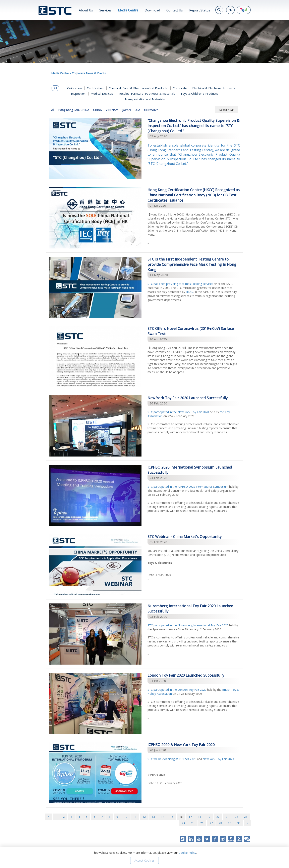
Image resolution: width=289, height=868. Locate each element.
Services (105, 10)
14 (163, 817)
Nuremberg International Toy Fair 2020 (203, 625)
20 (218, 817)
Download (152, 10)
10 (126, 817)
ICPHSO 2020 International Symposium (203, 487)
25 (193, 823)
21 (227, 817)
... (194, 159)
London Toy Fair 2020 (192, 690)
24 (183, 823)
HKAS (189, 292)
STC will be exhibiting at (163, 759)
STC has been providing (163, 284)
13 (153, 817)
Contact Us (175, 10)
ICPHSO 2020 (188, 759)
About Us (86, 10)
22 (236, 817)
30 (239, 823)
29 (230, 823)
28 (220, 823)
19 (209, 817)
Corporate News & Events (89, 73)
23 (246, 817)
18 (199, 817)
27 (211, 823)
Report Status (200, 10)
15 (172, 817)
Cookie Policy (187, 853)
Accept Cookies (144, 860)
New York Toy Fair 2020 (193, 412)
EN (230, 10)
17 (190, 817)
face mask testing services (196, 284)
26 (202, 823)
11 (135, 817)
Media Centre (128, 10)
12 (144, 817)
